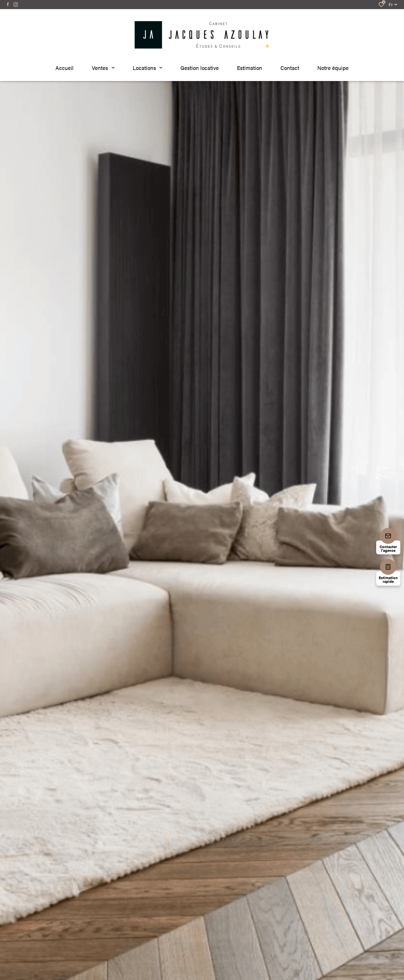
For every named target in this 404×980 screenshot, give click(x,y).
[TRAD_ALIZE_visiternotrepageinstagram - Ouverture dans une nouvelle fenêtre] (16, 5)
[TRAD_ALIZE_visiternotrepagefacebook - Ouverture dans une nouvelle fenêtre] (8, 4)
